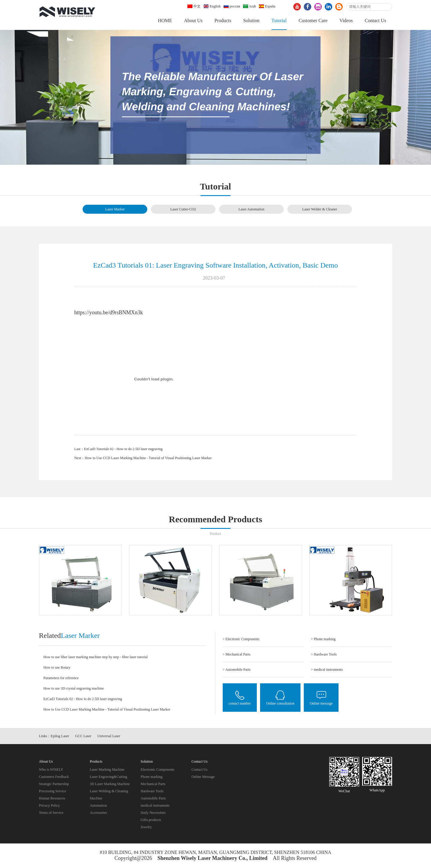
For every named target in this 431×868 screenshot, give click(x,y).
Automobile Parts (153, 798)
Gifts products (151, 820)
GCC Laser (83, 736)
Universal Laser (109, 736)
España (267, 6)
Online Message (203, 777)
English (212, 6)
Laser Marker (115, 209)
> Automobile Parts (237, 670)
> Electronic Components (241, 639)
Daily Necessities (153, 813)
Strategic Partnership (54, 784)
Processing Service (53, 791)
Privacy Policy (49, 805)
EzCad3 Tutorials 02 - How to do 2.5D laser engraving (123, 449)
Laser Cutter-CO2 (183, 209)
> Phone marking (323, 639)
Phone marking (152, 777)
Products (223, 21)
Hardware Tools (152, 791)
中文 (194, 6)
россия (232, 6)
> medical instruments (327, 670)
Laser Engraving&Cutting (108, 777)
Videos (346, 21)
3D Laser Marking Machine (110, 784)
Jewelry (146, 827)
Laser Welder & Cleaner (320, 209)
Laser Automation (251, 209)
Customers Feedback (54, 777)
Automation (98, 805)
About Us (193, 21)
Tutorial (279, 21)
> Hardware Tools (324, 654)
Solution (251, 21)
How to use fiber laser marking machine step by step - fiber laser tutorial (95, 657)
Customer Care (313, 21)
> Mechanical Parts (237, 654)
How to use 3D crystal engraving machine (74, 688)
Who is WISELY (51, 770)
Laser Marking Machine (107, 770)
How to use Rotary (57, 667)
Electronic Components (158, 770)
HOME (165, 21)
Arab (249, 6)
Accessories (98, 813)
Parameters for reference (61, 678)
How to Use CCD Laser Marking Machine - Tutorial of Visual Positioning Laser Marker (148, 458)
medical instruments (155, 805)
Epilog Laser (60, 736)
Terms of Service (51, 813)
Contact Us (375, 21)
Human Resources (52, 798)
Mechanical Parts (153, 784)
